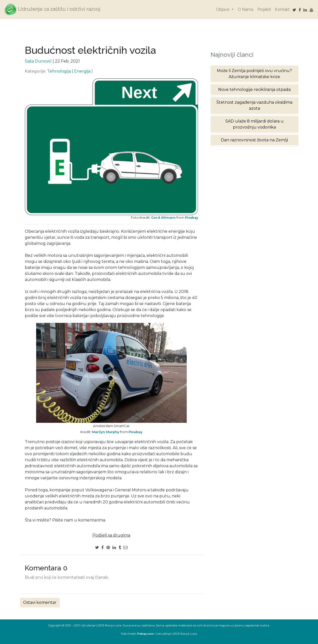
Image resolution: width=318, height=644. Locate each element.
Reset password (163, 642)
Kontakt (282, 9)
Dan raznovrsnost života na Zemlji (254, 140)
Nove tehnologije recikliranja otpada (254, 90)
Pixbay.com (145, 634)
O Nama (245, 9)
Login (149, 642)
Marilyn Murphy (106, 432)
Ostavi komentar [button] (40, 602)
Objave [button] (223, 9)
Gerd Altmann (163, 218)
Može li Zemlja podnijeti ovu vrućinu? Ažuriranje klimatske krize (254, 74)
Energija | (83, 71)
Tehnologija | (61, 71)
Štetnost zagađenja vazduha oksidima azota (254, 105)
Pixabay (192, 218)
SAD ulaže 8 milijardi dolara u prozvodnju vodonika (255, 124)
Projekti (264, 9)
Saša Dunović (38, 61)
